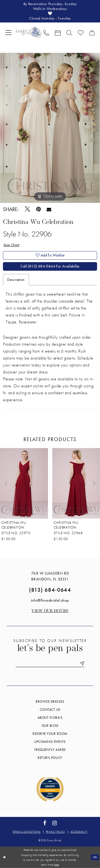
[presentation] (24, 483)
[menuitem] (8, 32)
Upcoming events (50, 742)
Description (16, 280)
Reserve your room (50, 734)
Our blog (50, 726)
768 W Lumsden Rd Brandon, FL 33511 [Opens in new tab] (50, 576)
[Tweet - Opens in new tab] (27, 209)
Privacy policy (55, 832)
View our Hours (50, 611)
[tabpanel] (50, 128)
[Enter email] (50, 664)
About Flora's (50, 718)
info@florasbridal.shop (50, 600)
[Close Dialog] (4, 857)
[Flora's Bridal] (29, 32)
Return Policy (50, 758)
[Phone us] (46, 32)
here (57, 865)
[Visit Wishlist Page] (81, 32)
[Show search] (69, 32)
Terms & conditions (27, 832)
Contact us (50, 710)
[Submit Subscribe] (81, 664)
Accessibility (79, 832)
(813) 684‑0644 (50, 590)
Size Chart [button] (11, 245)
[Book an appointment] (58, 32)
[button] (8, 32)
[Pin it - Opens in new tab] (38, 209)
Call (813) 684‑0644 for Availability (50, 267)
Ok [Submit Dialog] (95, 857)
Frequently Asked (50, 750)
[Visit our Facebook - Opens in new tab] (45, 823)
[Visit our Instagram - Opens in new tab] (55, 823)
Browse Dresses (50, 701)
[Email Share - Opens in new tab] (49, 209)
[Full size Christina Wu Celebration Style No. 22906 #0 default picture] (50, 128)
